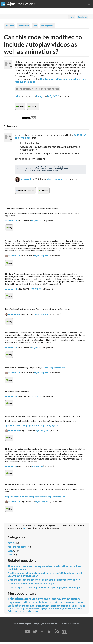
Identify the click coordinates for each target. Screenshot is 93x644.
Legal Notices (31, 625)
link (41, 607)
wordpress (54, 610)
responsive (30, 610)
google (21, 613)
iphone (75, 607)
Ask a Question (48, 26)
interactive (56, 607)
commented (11, 222)
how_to (40, 96)
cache (79, 610)
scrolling (29, 613)
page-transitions (68, 610)
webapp (45, 600)
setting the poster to (54, 369)
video (35, 600)
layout (17, 610)
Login (71, 17)
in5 (25, 530)
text (37, 604)
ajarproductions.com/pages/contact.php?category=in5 (32, 427)
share (36, 613)
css (10, 607)
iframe (79, 604)
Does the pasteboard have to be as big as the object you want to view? (45, 581)
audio (11, 610)
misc (10, 556)
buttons (76, 600)
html (23, 604)
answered (26, 180)
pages (45, 610)
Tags (35, 26)
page (11, 604)
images (26, 607)
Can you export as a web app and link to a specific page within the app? (44, 589)
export (27, 600)
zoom (71, 604)
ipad (54, 600)
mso (17, 604)
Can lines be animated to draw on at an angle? (32, 585)
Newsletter (19, 625)
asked (18, 96)
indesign (34, 607)
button (30, 604)
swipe (46, 607)
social (39, 610)
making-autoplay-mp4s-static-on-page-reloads (37, 89)
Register (82, 17)
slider (44, 604)
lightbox (17, 607)
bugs (10, 552)
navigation (64, 600)
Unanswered (23, 26)
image (82, 607)
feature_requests (17, 548)
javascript (53, 604)
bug (23, 610)
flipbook (67, 607)
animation (15, 600)
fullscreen (13, 613)
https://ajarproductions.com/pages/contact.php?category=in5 (35, 498)
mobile (64, 604)
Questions (9, 26)
